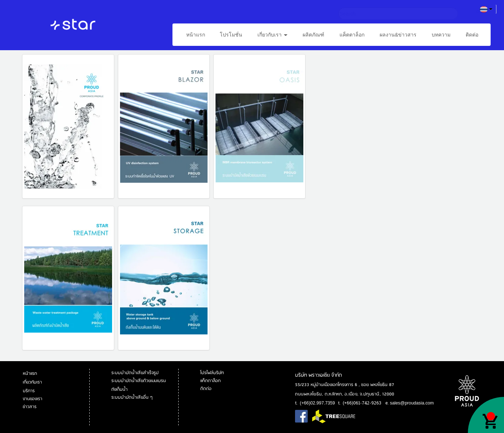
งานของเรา (33, 399)
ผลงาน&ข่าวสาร (398, 35)
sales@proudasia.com (412, 403)
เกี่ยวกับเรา (272, 35)
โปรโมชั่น (231, 35)
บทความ (441, 35)
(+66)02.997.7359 (317, 403)
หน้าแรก (196, 35)
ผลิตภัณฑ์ (313, 35)
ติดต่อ (472, 35)
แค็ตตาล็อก (352, 35)
